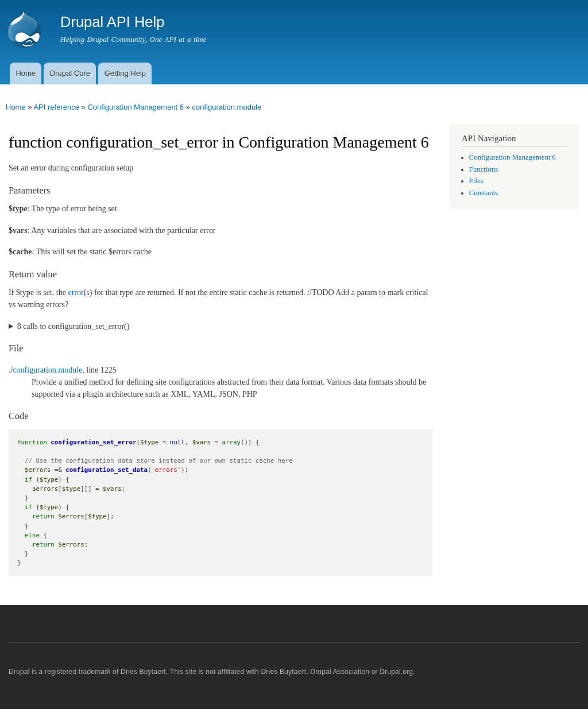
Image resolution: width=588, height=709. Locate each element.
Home (26, 73)
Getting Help (125, 73)
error (76, 292)
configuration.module (227, 107)
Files (476, 181)
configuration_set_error (93, 442)
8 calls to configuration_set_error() (73, 326)
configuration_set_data (107, 470)
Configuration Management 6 (136, 107)
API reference (56, 107)
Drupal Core (70, 73)
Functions (483, 169)
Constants (483, 193)
